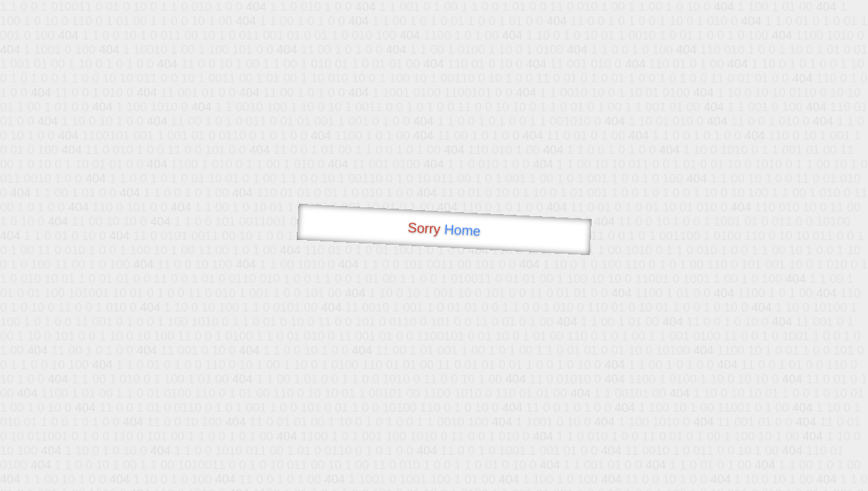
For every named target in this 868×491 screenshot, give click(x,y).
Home (462, 230)
